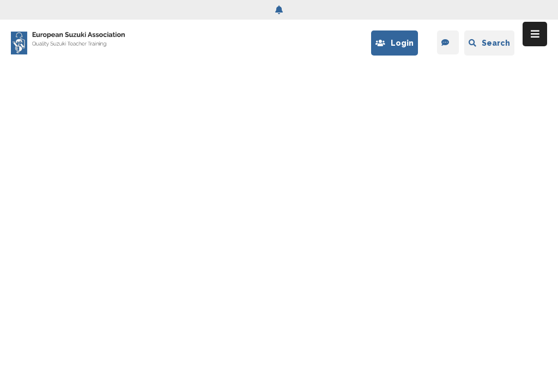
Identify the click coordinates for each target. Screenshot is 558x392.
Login (395, 43)
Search (489, 43)
